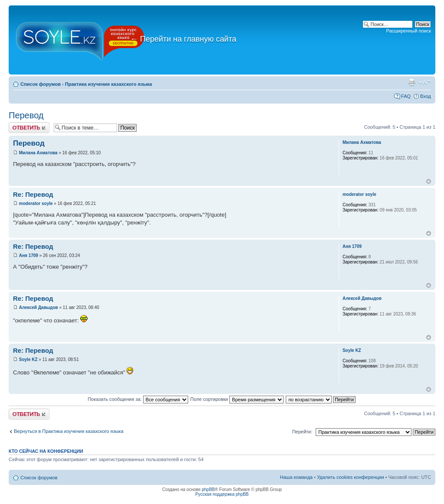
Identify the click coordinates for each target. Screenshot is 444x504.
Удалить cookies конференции (351, 477)
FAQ (406, 96)
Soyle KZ (28, 359)
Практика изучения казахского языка (109, 84)
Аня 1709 (29, 255)
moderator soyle (36, 203)
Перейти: (302, 432)
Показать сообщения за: (138, 399)
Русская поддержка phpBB (222, 494)
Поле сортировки (237, 399)
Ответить (29, 128)
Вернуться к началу (429, 181)
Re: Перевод (33, 194)
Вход (426, 96)
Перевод (26, 115)
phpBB (208, 489)
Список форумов (41, 84)
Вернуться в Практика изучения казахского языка (69, 431)
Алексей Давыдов (39, 307)
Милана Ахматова (38, 153)
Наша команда (296, 477)
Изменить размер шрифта (425, 82)
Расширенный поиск (408, 31)
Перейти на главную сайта (183, 39)
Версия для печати (411, 82)
